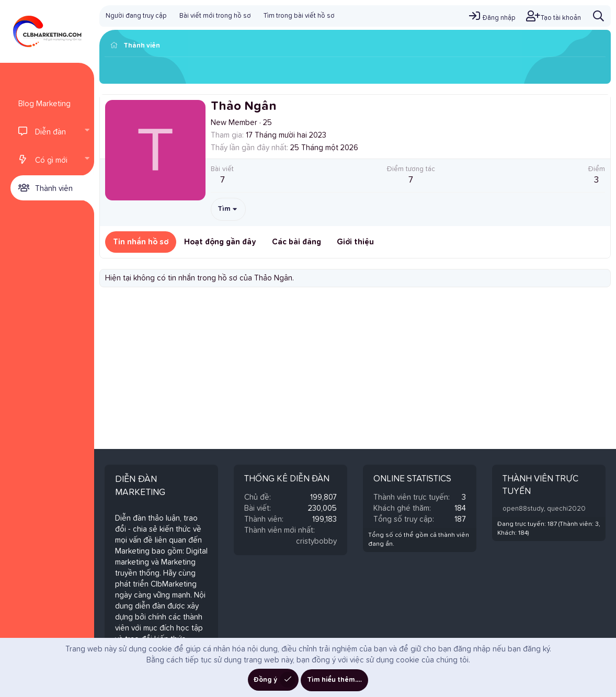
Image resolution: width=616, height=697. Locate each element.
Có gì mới (51, 160)
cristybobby (316, 541)
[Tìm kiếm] (598, 16)
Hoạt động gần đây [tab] (220, 242)
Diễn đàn (50, 132)
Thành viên (54, 189)
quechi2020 (566, 509)
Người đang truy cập (136, 16)
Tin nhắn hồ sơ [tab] (141, 242)
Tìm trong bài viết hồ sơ (299, 16)
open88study (523, 509)
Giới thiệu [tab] (355, 242)
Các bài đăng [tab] (296, 242)
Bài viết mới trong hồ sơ (215, 16)
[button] (87, 131)
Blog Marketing (44, 104)
